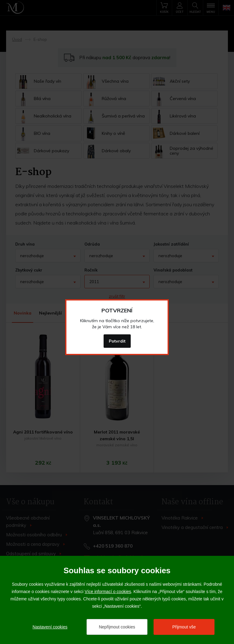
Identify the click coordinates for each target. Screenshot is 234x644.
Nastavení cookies (50, 627)
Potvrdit (117, 341)
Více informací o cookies (108, 592)
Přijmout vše (184, 627)
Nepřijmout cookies (117, 627)
